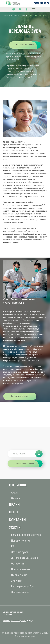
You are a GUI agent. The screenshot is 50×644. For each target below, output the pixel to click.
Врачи (14, 504)
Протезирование (21, 569)
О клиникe (18, 485)
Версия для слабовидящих (14, 621)
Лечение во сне (20, 592)
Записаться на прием (25, 45)
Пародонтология (21, 541)
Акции (15, 492)
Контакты (18, 520)
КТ (13, 546)
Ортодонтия (18, 563)
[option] (25, 48)
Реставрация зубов (22, 586)
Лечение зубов (20, 552)
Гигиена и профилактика (26, 535)
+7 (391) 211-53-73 (41, 3)
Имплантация (19, 575)
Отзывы (16, 498)
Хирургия (17, 581)
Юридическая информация (13, 612)
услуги (15, 527)
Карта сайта (7, 614)
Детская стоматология (25, 558)
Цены (14, 512)
